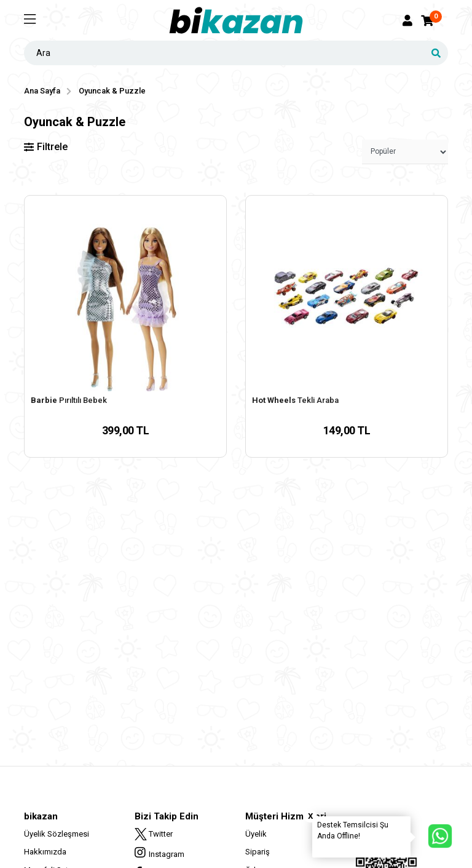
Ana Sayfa (42, 91)
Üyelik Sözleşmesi (57, 834)
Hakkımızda (45, 852)
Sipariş (258, 852)
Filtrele (46, 147)
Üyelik (256, 834)
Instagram (159, 853)
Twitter (154, 834)
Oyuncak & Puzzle (112, 91)
